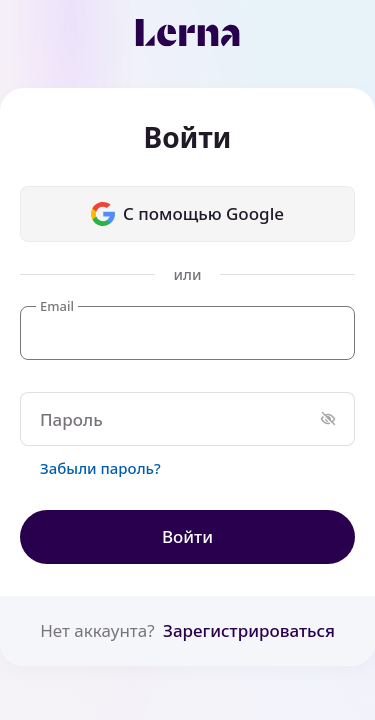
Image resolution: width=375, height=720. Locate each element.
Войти (187, 536)
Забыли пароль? (100, 468)
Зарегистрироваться (249, 630)
